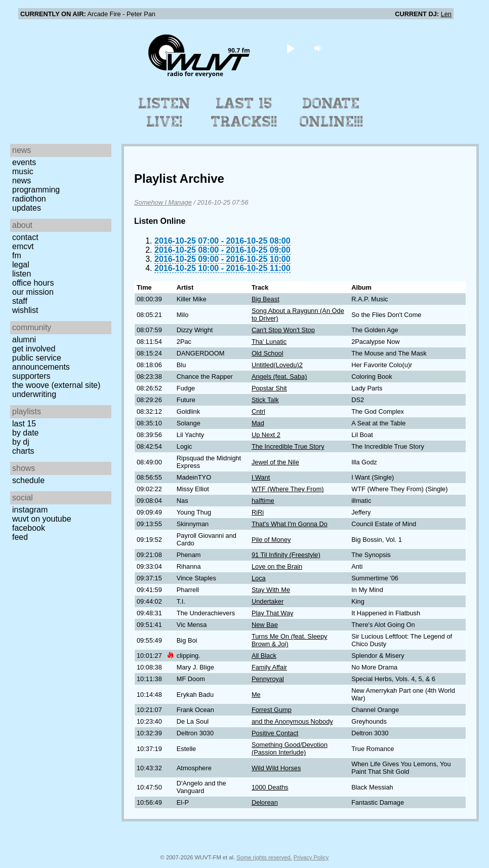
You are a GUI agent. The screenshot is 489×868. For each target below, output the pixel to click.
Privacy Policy (311, 857)
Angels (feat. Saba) (279, 377)
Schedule (28, 480)
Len (446, 14)
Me (256, 695)
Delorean (265, 802)
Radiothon (29, 199)
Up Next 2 (266, 435)
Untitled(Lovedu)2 (277, 365)
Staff (20, 301)
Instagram (30, 510)
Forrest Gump (272, 710)
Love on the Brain (277, 566)
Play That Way (273, 613)
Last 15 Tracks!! (244, 112)
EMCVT (23, 246)
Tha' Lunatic (269, 342)
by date (25, 433)
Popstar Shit (269, 388)
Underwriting (34, 394)
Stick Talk (265, 400)
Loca (259, 578)
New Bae (265, 625)
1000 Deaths (270, 787)
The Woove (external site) (56, 385)
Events (24, 162)
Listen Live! (165, 112)
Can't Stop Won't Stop (283, 330)
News (22, 181)
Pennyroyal (268, 679)
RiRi (258, 512)
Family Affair (269, 667)
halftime (263, 501)
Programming (36, 190)
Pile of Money (271, 540)
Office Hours (33, 283)
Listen (22, 274)
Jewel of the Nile (275, 462)
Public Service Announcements (41, 362)
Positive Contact (275, 733)
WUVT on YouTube (42, 519)
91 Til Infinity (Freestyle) (286, 555)
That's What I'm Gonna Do (290, 524)
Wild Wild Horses (276, 768)
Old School (268, 353)
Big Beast (266, 299)
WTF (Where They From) (288, 489)
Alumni (24, 340)
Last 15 (24, 424)
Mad (258, 423)
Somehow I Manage (163, 202)
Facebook (29, 528)
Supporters (31, 376)
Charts (23, 451)
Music (23, 171)
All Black (264, 656)
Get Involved (34, 349)
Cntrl (258, 411)
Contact (25, 237)
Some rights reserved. (264, 857)
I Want (261, 477)
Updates (27, 208)
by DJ (21, 442)
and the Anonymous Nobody (292, 721)
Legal (21, 265)
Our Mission (33, 292)
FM (17, 255)
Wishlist (25, 310)
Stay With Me (271, 590)
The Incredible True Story (288, 446)
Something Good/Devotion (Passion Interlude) (290, 748)
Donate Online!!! (332, 112)
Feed (20, 537)
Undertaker (268, 601)
